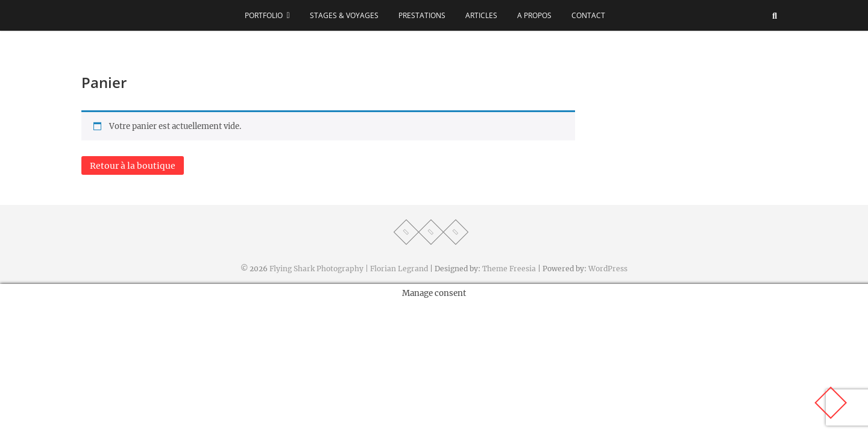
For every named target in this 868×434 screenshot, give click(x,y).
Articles (481, 15)
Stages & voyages (344, 15)
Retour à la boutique (133, 166)
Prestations (422, 15)
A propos (534, 15)
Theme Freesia (509, 269)
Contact (588, 15)
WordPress (608, 269)
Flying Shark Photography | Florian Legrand (349, 269)
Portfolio (264, 15)
